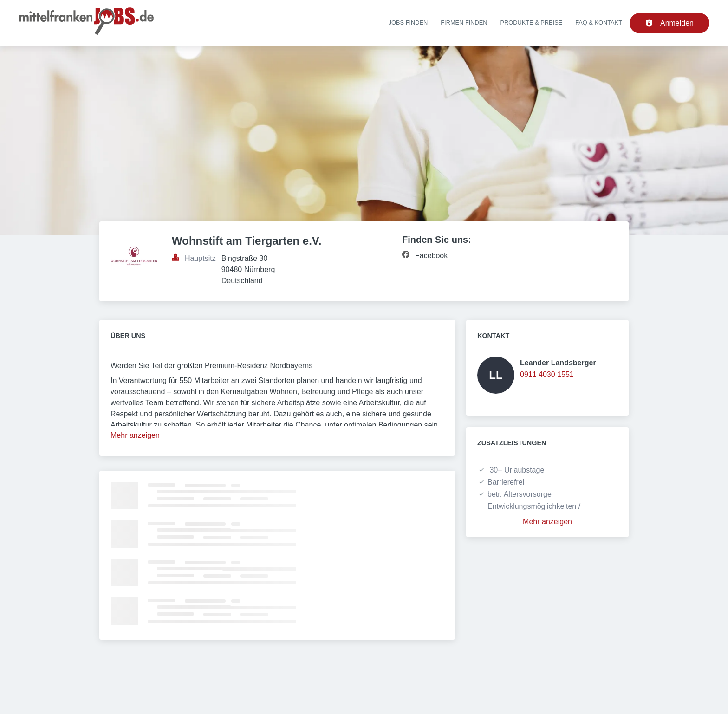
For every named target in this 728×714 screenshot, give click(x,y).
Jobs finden (408, 23)
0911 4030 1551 (547, 374)
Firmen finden (464, 23)
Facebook (431, 256)
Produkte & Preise (532, 23)
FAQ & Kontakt (599, 23)
